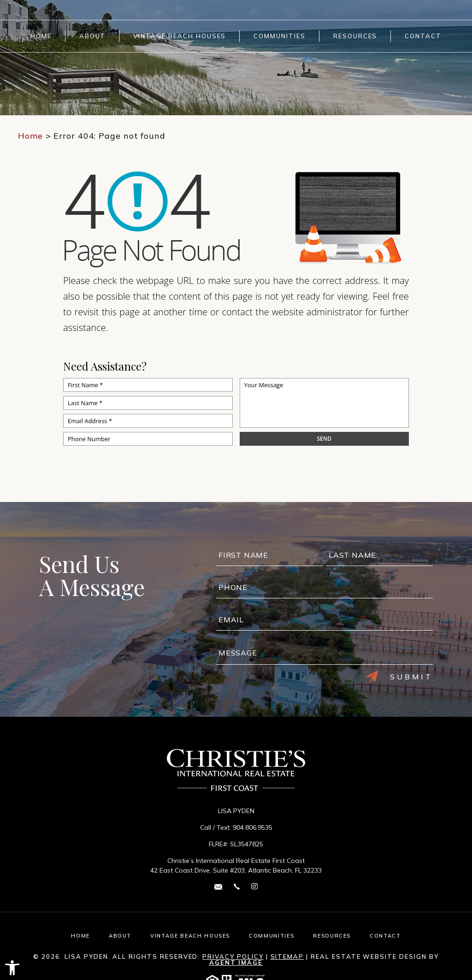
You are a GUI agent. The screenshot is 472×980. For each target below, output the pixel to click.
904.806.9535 (253, 827)
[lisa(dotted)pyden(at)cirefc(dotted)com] (218, 886)
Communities (279, 36)
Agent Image (236, 962)
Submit (399, 677)
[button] (12, 968)
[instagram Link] (254, 887)
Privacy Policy (233, 956)
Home (41, 36)
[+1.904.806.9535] (237, 886)
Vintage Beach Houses (180, 36)
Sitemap (287, 956)
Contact (423, 36)
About (93, 36)
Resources (355, 36)
